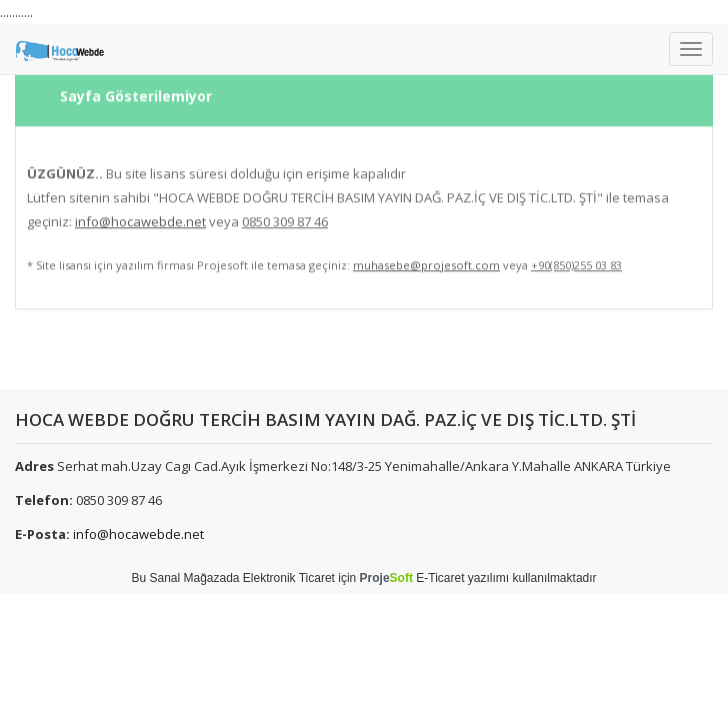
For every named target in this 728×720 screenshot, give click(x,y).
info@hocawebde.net (138, 534)
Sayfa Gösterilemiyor (136, 88)
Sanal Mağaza (187, 578)
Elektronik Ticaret (289, 578)
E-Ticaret (440, 578)
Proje (386, 578)
